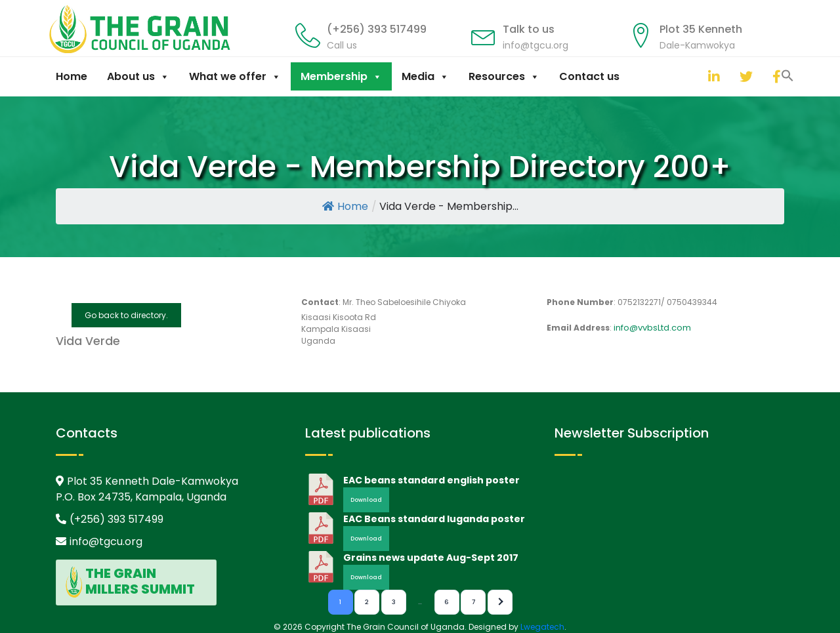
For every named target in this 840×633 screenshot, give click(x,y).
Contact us (589, 76)
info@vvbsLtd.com (652, 328)
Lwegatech (542, 627)
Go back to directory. (126, 315)
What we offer (235, 76)
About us (138, 76)
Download (366, 500)
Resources (504, 76)
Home (72, 76)
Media (425, 76)
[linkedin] (711, 76)
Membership (341, 76)
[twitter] (743, 76)
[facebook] (776, 76)
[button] (695, 75)
